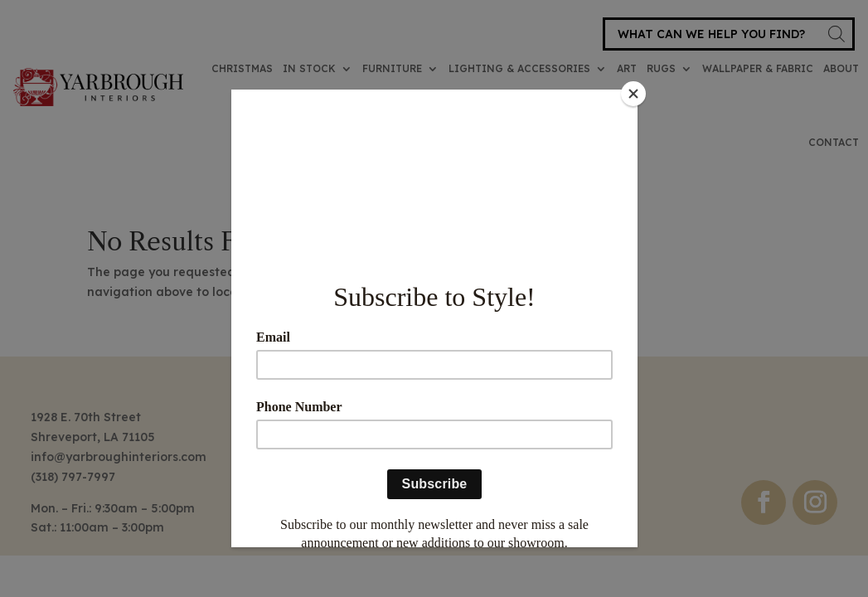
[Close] (633, 94)
